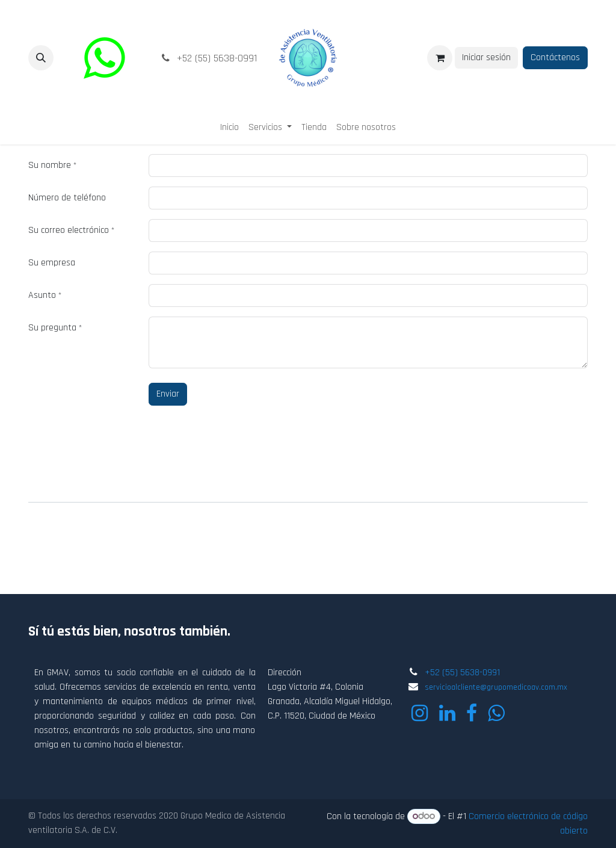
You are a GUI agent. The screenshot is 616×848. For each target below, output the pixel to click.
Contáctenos (555, 57)
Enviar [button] (168, 394)
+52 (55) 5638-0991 (462, 673)
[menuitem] (229, 128)
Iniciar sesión (486, 57)
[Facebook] (472, 713)
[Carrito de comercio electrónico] (440, 58)
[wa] (104, 58)
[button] (41, 58)
